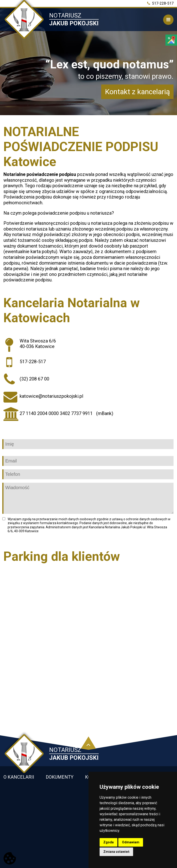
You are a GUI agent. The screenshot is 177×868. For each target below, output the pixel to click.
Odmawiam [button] (131, 842)
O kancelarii (19, 777)
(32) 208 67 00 (34, 379)
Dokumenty (60, 777)
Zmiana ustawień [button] (116, 852)
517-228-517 (160, 3)
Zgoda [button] (108, 842)
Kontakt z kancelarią (137, 92)
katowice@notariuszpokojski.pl (51, 396)
